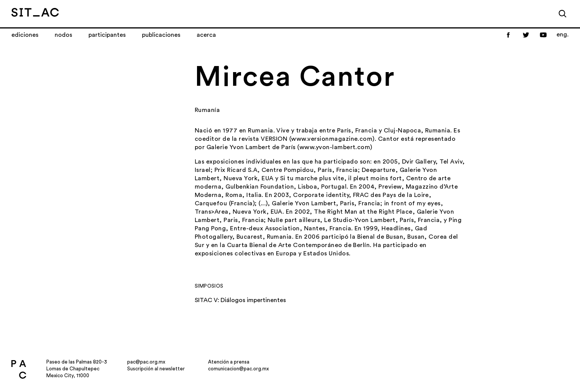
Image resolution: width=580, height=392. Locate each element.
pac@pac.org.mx (146, 362)
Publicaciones (161, 35)
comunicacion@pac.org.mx (238, 369)
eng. (563, 35)
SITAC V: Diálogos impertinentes (240, 300)
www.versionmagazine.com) (333, 139)
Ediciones (25, 35)
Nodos (63, 35)
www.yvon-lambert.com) (336, 147)
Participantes (107, 35)
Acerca (206, 35)
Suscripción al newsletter (156, 369)
